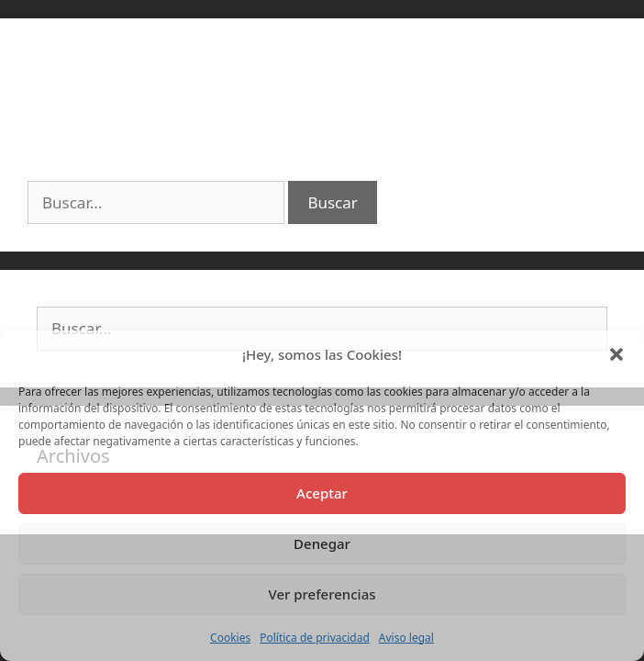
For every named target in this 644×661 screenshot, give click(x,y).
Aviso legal (406, 638)
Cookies (230, 638)
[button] (616, 354)
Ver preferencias (322, 594)
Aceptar (322, 493)
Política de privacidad (315, 638)
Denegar (322, 543)
